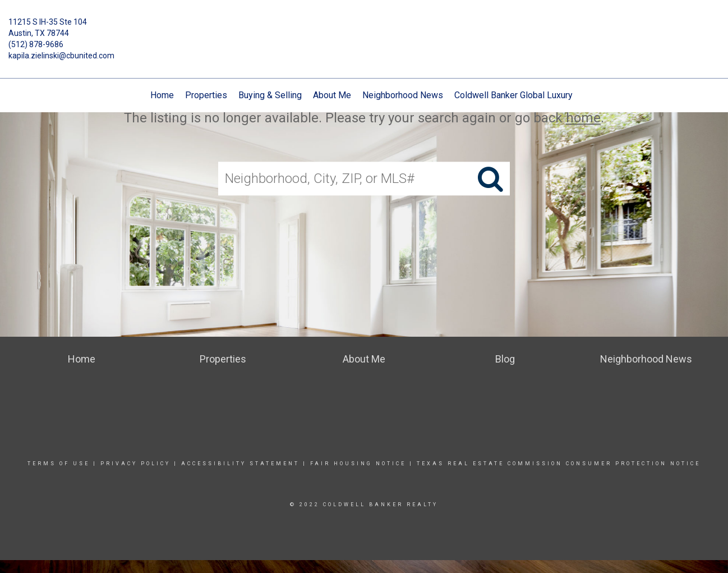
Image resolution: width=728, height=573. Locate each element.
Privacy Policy (135, 464)
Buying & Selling (270, 95)
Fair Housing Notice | (363, 464)
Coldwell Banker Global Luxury (513, 95)
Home (162, 95)
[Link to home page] (364, 30)
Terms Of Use (59, 464)
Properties (206, 95)
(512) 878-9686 (36, 44)
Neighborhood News (403, 95)
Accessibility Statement (240, 464)
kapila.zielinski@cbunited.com (61, 56)
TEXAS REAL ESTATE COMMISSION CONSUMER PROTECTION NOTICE (559, 464)
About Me (332, 95)
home (583, 118)
